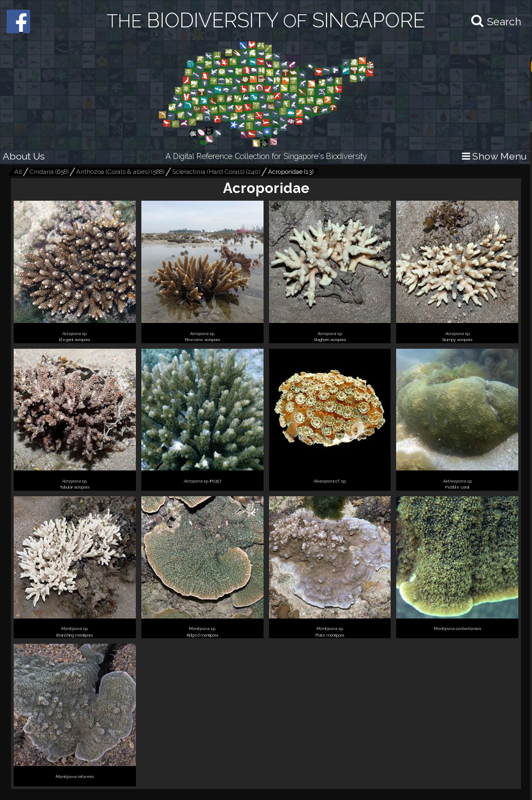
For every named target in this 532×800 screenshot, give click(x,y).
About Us (24, 156)
